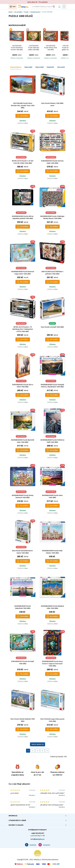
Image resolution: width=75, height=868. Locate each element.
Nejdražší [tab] (50, 67)
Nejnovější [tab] (28, 67)
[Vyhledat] (54, 7)
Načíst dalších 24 (38, 744)
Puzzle (26, 12)
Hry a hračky (18, 12)
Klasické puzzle (35, 12)
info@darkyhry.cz (37, 839)
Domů (10, 12)
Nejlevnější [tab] (40, 67)
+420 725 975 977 (38, 833)
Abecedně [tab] (61, 67)
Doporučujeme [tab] (16, 67)
